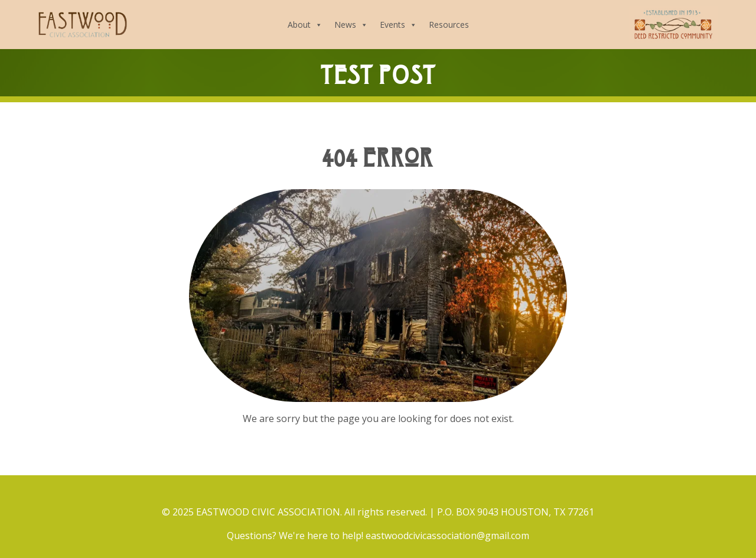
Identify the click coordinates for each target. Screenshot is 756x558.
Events (398, 25)
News (351, 25)
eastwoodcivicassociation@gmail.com (447, 536)
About (305, 25)
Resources (449, 25)
